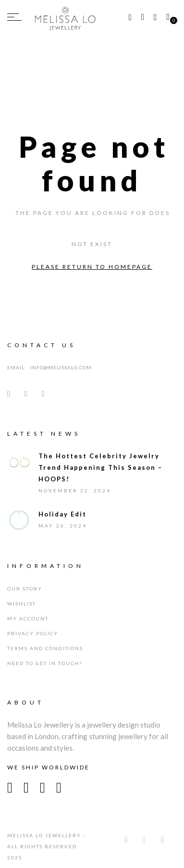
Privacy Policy (33, 633)
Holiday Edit (62, 514)
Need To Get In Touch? (45, 663)
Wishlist (22, 604)
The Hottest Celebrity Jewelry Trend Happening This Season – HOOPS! (100, 467)
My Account (28, 618)
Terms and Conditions (45, 648)
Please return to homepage (92, 267)
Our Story (25, 589)
